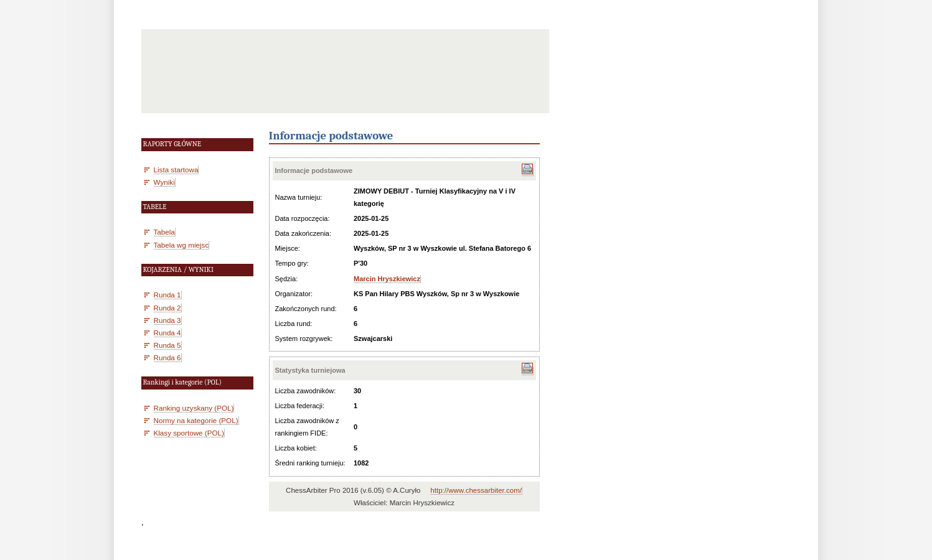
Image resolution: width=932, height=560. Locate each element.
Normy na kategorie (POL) (196, 420)
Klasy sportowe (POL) (189, 433)
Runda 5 (167, 345)
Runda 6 (167, 357)
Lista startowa (176, 170)
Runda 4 (167, 333)
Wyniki (164, 182)
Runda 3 (167, 320)
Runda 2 (167, 308)
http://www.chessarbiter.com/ (476, 490)
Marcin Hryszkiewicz (387, 279)
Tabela (164, 232)
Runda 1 (167, 295)
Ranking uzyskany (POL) (194, 408)
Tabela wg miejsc (181, 245)
